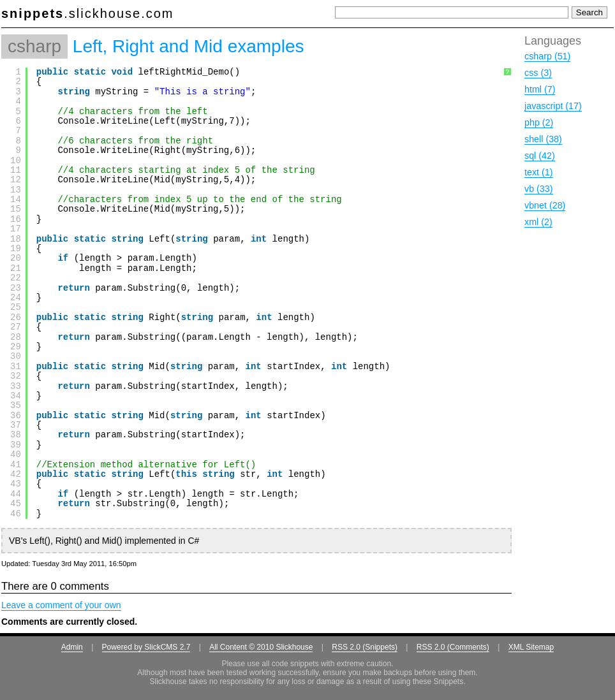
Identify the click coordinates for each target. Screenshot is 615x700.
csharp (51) (547, 56)
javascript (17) (553, 106)
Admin (72, 647)
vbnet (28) (545, 205)
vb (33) (539, 189)
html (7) (540, 89)
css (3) (538, 73)
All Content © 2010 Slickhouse (261, 647)
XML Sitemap (531, 647)
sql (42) (540, 156)
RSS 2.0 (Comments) (453, 647)
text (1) (539, 172)
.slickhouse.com (88, 13)
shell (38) (543, 139)
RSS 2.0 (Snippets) (365, 647)
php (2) (539, 122)
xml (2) (538, 222)
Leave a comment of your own (61, 605)
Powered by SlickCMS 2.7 (146, 647)
